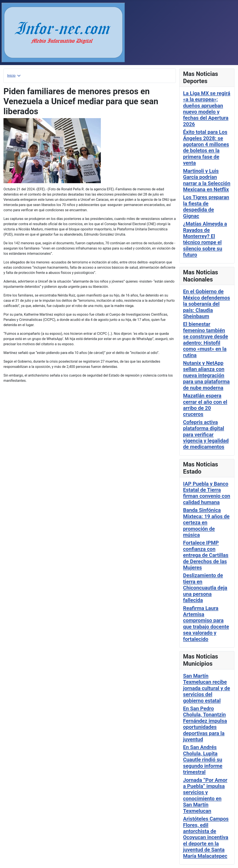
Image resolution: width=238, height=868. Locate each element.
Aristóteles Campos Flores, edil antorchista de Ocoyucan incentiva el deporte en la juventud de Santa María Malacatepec (206, 837)
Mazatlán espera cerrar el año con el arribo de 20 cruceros (205, 405)
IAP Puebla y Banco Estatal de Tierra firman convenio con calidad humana (207, 493)
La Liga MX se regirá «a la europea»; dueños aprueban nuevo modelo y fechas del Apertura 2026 (207, 109)
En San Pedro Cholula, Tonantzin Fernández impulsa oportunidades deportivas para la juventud (205, 724)
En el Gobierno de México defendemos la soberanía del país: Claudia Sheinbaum (206, 304)
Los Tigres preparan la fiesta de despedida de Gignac (206, 207)
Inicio (11, 76)
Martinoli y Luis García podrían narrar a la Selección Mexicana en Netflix (207, 180)
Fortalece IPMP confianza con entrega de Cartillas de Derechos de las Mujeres (206, 555)
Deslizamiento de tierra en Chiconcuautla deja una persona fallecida (205, 588)
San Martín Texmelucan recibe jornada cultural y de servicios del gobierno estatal (206, 688)
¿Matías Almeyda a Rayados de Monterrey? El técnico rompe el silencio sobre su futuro (205, 239)
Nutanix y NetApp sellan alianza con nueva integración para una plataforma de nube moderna (206, 375)
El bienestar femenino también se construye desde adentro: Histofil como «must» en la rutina (206, 340)
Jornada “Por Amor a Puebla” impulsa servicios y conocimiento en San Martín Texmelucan (205, 796)
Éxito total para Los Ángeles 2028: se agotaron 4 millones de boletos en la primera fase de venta (206, 147)
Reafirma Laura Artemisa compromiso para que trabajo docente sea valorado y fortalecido (206, 624)
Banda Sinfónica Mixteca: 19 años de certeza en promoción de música (206, 523)
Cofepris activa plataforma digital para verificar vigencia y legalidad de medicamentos (206, 435)
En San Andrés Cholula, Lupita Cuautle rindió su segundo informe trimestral (203, 760)
